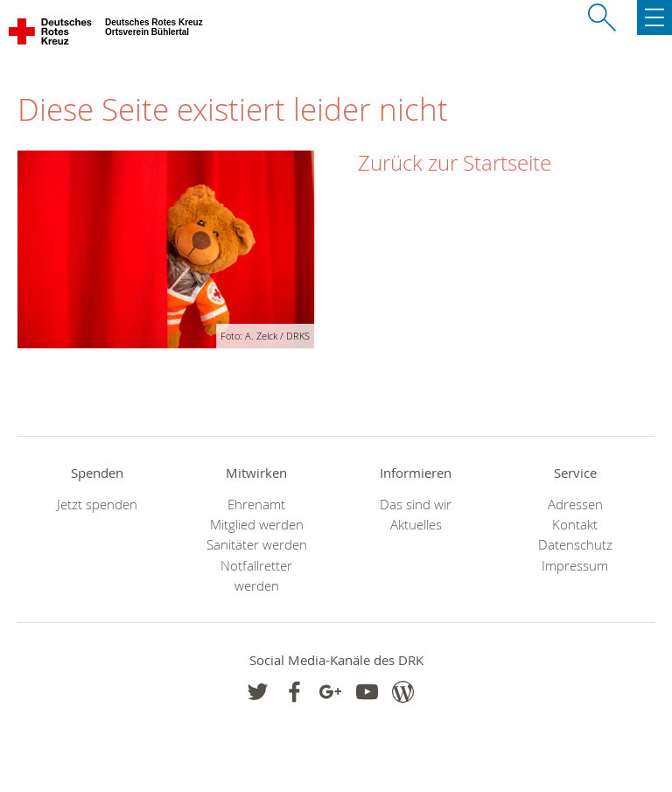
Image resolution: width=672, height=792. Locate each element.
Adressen (575, 505)
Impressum (575, 566)
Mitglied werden (257, 525)
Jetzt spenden (97, 505)
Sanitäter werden (257, 545)
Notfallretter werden (256, 576)
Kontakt (575, 525)
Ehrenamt (256, 505)
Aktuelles (416, 525)
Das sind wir (416, 505)
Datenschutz (575, 545)
